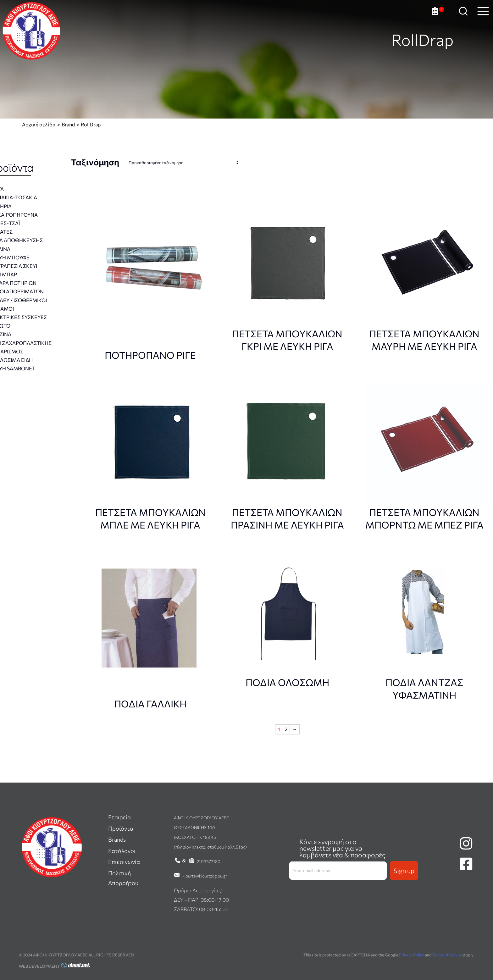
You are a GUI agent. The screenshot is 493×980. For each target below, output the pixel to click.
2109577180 (209, 861)
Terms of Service (447, 955)
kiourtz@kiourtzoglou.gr (205, 876)
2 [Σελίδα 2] (286, 729)
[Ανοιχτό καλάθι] (438, 16)
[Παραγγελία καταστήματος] (185, 163)
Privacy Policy (412, 955)
